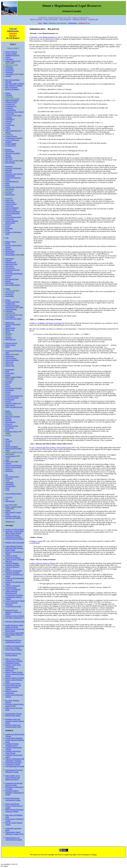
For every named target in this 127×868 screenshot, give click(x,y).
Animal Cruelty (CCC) (13, 61)
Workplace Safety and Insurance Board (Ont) (13, 726)
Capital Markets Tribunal (14, 546)
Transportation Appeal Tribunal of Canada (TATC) (15, 833)
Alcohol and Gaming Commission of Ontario (13, 536)
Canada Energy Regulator (14, 738)
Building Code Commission (15, 542)
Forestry (8, 225)
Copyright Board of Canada (15, 766)
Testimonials (72, 23)
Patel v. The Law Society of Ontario (43, 563)
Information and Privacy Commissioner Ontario (14, 641)
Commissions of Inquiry (14, 763)
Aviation (8, 76)
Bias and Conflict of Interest (15, 84)
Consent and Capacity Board (15, 601)
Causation (9, 95)
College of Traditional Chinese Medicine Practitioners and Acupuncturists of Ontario (14, 592)
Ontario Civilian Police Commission (13, 666)
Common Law (10, 104)
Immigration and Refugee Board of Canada (14, 784)
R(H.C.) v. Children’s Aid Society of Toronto (46, 323)
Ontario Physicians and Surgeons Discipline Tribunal (13, 687)
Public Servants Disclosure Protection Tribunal (14, 810)
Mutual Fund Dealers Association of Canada (13, 799)
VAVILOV (9, 497)
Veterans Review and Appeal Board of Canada (14, 839)
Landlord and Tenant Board (15, 646)
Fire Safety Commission (14, 618)
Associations (10, 70)
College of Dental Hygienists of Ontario (13, 557)
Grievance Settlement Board (15, 621)
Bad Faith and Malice (13, 80)
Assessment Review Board (14, 539)
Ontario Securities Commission (11, 692)
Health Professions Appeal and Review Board (14, 626)
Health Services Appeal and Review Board (15, 630)
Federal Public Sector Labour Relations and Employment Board (13, 778)
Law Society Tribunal (13, 648)
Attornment (9, 72)
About (45, 23)
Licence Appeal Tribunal (14, 650)
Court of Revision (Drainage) (11, 604)
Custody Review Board (13, 606)
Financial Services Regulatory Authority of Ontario (13, 612)
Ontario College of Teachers (15, 678)
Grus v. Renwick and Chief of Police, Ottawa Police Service (51, 448)
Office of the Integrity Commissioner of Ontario (14, 660)
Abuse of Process (11, 52)
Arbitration (9, 67)
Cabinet (8, 93)
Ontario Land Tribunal (13, 684)
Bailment (8, 82)
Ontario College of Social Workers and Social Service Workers (15, 674)
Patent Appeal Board (12, 804)
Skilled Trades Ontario (13, 716)
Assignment (9, 69)
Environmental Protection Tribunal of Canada (14, 771)
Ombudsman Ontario (12, 663)
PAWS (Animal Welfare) (14, 377)
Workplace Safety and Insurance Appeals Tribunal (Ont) (15, 721)
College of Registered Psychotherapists (13, 587)
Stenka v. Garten (37, 541)
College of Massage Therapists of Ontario (13, 564)
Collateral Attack (11, 102)
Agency (8, 57)
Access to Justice (11, 54)
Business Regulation (12, 89)
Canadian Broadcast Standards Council (12, 745)
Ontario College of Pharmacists (12, 669)
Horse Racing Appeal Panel (15, 633)
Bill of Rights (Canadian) (14, 86)
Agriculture (9, 59)
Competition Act (11, 106)
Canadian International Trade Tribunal (13, 752)
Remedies (9, 420)
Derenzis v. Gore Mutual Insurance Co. (44, 37)
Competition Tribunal (13, 764)
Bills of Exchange (11, 87)
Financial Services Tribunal (15, 616)
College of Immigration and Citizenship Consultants (15, 760)
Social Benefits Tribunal (14, 714)
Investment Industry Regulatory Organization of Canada (15, 793)
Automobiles (10, 74)
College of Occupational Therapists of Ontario (14, 572)
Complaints (9, 108)
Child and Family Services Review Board (14, 549)
